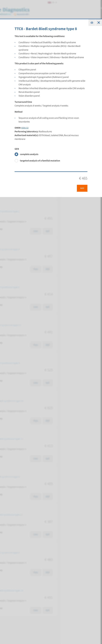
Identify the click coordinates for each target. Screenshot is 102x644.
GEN (17, 149)
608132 (25, 128)
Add (82, 188)
